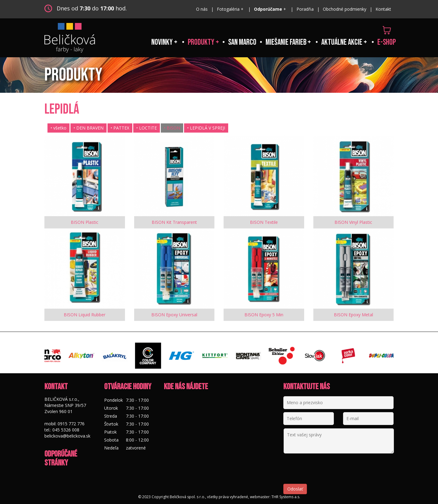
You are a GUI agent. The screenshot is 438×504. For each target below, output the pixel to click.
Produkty (202, 42)
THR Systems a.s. (286, 497)
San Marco (242, 42)
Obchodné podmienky (345, 9)
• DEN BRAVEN (89, 128)
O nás (202, 9)
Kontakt (383, 9)
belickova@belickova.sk (67, 436)
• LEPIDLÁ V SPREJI (206, 128)
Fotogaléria (229, 9)
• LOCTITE (147, 128)
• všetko (59, 128)
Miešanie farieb (287, 42)
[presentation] (330, 472)
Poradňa (305, 9)
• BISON (172, 128)
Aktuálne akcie (342, 42)
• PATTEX (120, 128)
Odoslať (295, 489)
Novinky (163, 42)
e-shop (387, 42)
